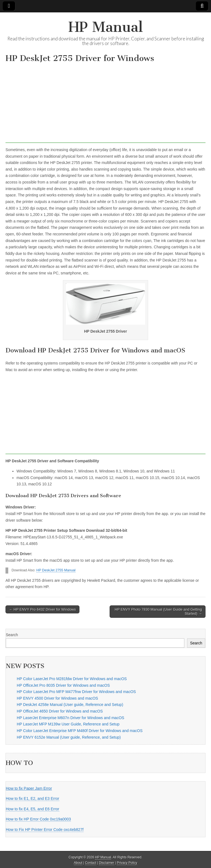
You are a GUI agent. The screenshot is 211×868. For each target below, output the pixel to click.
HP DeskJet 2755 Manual (56, 570)
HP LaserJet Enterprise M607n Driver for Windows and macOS (70, 718)
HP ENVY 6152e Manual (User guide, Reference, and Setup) (69, 737)
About (78, 863)
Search (12, 635)
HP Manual (106, 27)
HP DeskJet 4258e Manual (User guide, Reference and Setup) (70, 705)
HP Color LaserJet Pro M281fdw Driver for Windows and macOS (72, 679)
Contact (91, 863)
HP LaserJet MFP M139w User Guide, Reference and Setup (68, 724)
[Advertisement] (105, 104)
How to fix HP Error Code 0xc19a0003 (38, 819)
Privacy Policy (127, 863)
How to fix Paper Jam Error (29, 788)
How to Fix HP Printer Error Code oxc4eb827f (45, 830)
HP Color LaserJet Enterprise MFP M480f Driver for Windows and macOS (80, 731)
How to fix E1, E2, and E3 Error (33, 799)
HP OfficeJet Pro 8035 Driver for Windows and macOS (63, 685)
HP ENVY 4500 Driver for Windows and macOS (57, 698)
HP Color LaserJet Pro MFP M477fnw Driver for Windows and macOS (76, 692)
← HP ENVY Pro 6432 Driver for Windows (42, 609)
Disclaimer (107, 863)
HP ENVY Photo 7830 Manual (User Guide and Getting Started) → (158, 612)
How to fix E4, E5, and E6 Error (33, 809)
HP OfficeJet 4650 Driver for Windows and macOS (60, 711)
